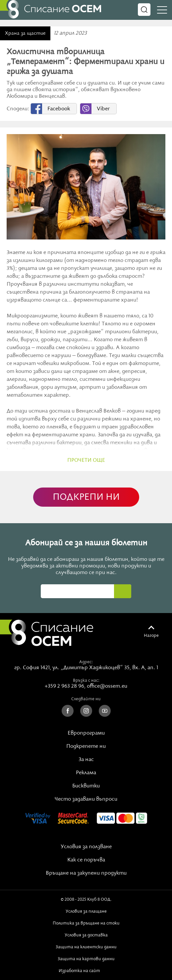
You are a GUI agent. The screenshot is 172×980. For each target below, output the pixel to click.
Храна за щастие (25, 33)
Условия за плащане (86, 911)
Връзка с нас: (86, 680)
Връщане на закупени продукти (86, 873)
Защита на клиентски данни (86, 947)
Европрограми (86, 733)
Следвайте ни (86, 699)
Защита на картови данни (86, 959)
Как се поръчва (86, 860)
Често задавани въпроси (86, 799)
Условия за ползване (86, 847)
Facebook (59, 109)
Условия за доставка (86, 935)
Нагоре (151, 635)
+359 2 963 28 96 (64, 686)
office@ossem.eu (107, 686)
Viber (103, 109)
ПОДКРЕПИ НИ (86, 497)
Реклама (86, 773)
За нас (86, 760)
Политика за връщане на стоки (86, 923)
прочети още (86, 460)
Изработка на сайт (86, 971)
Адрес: (86, 662)
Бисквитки (86, 786)
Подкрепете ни (86, 746)
